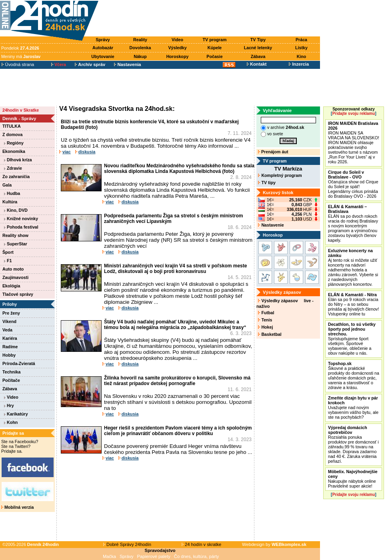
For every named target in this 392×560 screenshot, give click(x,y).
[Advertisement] (211, 19)
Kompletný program (280, 175)
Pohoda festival (21, 227)
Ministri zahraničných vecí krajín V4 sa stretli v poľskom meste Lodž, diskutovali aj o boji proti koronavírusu (175, 269)
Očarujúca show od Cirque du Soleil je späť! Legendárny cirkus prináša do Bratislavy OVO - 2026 (353, 184)
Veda (7, 330)
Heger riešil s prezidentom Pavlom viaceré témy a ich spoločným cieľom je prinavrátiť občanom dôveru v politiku (178, 431)
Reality (140, 40)
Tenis (265, 320)
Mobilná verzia (17, 507)
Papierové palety (154, 556)
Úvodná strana (18, 64)
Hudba (12, 193)
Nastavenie (271, 225)
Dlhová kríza (18, 160)
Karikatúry (16, 414)
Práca (301, 40)
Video (177, 40)
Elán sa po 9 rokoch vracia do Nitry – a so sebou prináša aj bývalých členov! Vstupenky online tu (353, 304)
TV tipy (267, 183)
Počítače (11, 380)
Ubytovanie (103, 56)
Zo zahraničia (16, 177)
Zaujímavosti (15, 277)
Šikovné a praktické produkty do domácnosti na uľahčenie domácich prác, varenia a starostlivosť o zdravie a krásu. (354, 375)
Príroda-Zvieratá (19, 363)
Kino (302, 56)
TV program (215, 40)
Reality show (15, 235)
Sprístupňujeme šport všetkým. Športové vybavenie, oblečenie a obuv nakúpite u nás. (352, 339)
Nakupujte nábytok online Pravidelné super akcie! (353, 479)
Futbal (266, 313)
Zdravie (13, 168)
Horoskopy (178, 56)
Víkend (9, 321)
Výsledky (177, 48)
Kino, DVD (16, 210)
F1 (8, 261)
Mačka (109, 556)
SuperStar (16, 244)
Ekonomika (14, 151)
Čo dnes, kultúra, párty (197, 556)
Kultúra (10, 202)
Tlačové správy (18, 294)
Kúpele (215, 48)
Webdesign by (274, 544)
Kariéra (10, 338)
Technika (11, 372)
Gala (7, 185)
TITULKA (12, 126)
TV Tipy (258, 40)
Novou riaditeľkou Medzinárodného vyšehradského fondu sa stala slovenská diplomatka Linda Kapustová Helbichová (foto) (179, 169)
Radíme (10, 347)
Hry (9, 405)
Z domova (12, 134)
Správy (103, 40)
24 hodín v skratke (202, 544)
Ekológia (11, 286)
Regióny (14, 143)
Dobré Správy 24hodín (127, 544)
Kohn (11, 422)
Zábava (258, 56)
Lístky (301, 48)
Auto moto (13, 269)
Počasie (214, 56)
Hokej (265, 327)
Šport (8, 252)
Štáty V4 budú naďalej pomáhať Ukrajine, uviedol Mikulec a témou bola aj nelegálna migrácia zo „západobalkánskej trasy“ (175, 325)
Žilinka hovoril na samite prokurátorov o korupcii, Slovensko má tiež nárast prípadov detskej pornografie (177, 381)
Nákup (140, 56)
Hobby (9, 355)
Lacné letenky (258, 48)
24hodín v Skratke (21, 110)
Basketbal (270, 334)
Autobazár (103, 48)
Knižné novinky (21, 219)
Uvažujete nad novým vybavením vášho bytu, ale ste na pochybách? (353, 407)
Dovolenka (140, 48)
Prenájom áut (273, 152)
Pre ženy (11, 313)
